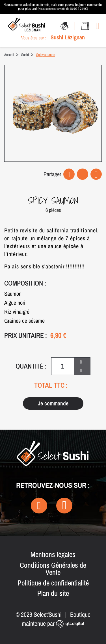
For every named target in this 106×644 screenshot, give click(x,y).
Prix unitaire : (26, 336)
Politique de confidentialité (53, 583)
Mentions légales (53, 555)
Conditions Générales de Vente (53, 569)
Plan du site (53, 593)
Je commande (53, 403)
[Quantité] (63, 366)
